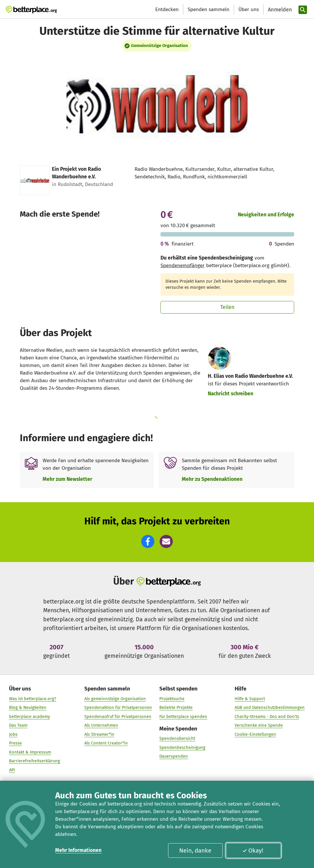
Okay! (253, 850)
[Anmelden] (279, 10)
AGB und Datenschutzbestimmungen (270, 707)
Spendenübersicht (178, 738)
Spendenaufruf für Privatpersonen (118, 716)
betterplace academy (29, 716)
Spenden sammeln (209, 9)
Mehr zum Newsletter (67, 479)
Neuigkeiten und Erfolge (266, 215)
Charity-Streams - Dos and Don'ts (267, 716)
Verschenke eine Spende (259, 725)
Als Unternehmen (101, 725)
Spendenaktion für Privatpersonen (118, 707)
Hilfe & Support (250, 698)
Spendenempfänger (183, 266)
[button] (148, 541)
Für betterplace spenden (184, 716)
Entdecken (167, 9)
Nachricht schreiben (231, 394)
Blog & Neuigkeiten (28, 707)
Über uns (249, 9)
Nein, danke (195, 850)
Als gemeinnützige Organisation (115, 698)
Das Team (18, 725)
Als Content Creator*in (106, 743)
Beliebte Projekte (176, 707)
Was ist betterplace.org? (33, 698)
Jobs (13, 734)
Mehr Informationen (78, 850)
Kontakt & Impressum (30, 752)
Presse (15, 743)
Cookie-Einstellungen (255, 734)
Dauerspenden (174, 756)
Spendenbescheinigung (183, 747)
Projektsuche (172, 698)
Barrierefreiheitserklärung (35, 761)
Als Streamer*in (99, 734)
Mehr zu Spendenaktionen (212, 479)
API (12, 770)
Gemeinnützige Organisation (159, 46)
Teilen (227, 307)
